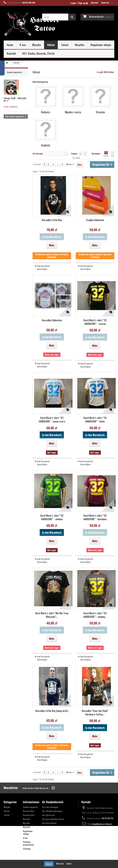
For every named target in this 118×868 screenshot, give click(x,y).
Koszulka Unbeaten (52, 320)
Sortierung (38, 153)
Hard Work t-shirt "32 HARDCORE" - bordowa (95, 517)
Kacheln (106, 154)
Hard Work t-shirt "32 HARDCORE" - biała (95, 420)
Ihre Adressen (48, 815)
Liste (112, 154)
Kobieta (46, 112)
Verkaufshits (29, 815)
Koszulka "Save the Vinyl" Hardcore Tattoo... (95, 713)
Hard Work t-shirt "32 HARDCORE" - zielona (52, 517)
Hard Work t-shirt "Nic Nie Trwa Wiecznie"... (52, 615)
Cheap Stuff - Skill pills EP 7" (15, 99)
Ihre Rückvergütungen (52, 811)
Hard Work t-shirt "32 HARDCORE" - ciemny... (95, 615)
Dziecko (100, 112)
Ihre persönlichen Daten (53, 819)
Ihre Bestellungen (50, 807)
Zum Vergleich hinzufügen (43, 267)
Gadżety (46, 145)
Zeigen (74, 153)
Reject (69, 864)
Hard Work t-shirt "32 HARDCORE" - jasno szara (52, 420)
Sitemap (27, 849)
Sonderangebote (14, 72)
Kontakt (95, 3)
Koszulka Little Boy (52, 220)
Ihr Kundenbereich (53, 802)
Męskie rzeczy (73, 112)
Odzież (51, 45)
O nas (23, 45)
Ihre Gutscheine (49, 823)
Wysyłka (80, 45)
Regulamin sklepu (101, 45)
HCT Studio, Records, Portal (38, 53)
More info (60, 864)
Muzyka (37, 45)
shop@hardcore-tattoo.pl (102, 824)
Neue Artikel (29, 811)
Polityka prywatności (28, 843)
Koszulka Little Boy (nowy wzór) (52, 711)
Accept (49, 864)
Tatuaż (65, 45)
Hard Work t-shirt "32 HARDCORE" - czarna (95, 322)
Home (10, 45)
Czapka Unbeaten (95, 220)
